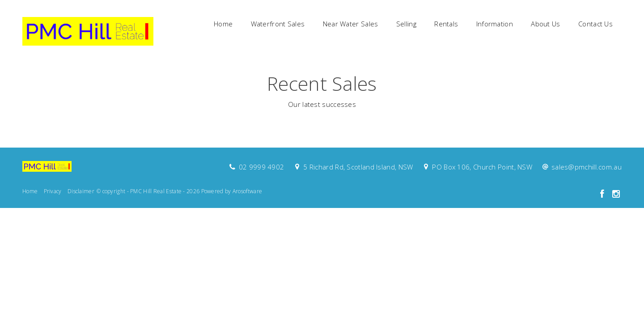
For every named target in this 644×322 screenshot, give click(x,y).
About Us (545, 24)
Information (495, 24)
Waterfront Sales (278, 24)
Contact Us (595, 24)
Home (223, 24)
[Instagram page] (616, 194)
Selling (406, 24)
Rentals (446, 24)
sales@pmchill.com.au (587, 167)
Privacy (53, 191)
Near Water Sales (351, 24)
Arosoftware (247, 191)
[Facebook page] (603, 194)
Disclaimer (81, 191)
